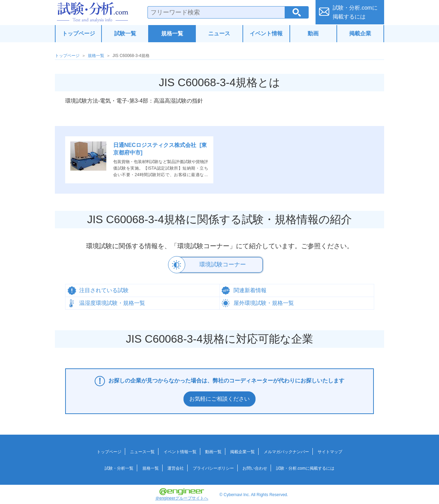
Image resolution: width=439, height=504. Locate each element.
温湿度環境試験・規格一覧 (112, 302)
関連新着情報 (250, 289)
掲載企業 (360, 33)
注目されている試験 (104, 289)
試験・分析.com (93, 12)
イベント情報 (266, 33)
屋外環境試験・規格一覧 (264, 302)
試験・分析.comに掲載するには (305, 467)
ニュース (219, 33)
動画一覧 (213, 451)
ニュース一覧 (142, 451)
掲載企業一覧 (242, 451)
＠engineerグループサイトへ (182, 493)
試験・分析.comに (355, 12)
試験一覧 (125, 33)
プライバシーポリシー (213, 467)
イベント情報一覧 (180, 451)
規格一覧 (172, 33)
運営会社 (176, 467)
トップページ (79, 33)
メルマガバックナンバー (286, 451)
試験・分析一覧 (119, 467)
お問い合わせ (255, 467)
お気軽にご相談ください (219, 398)
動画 (313, 33)
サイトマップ (330, 451)
